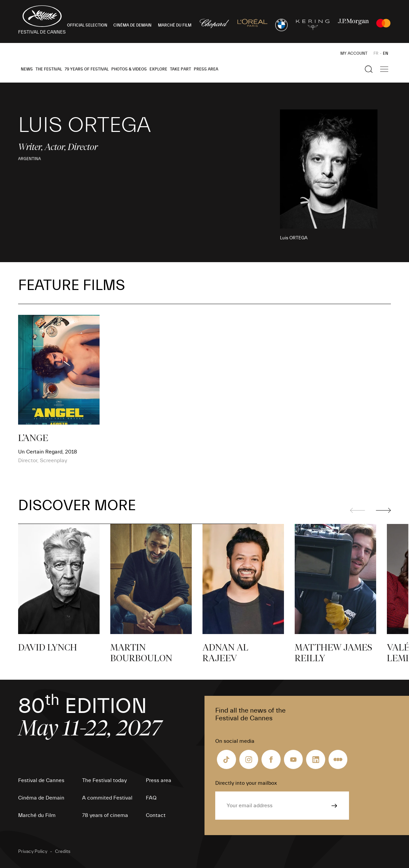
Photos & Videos (129, 69)
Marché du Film (37, 815)
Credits (63, 852)
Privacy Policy (33, 852)
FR (376, 53)
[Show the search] (369, 69)
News (27, 69)
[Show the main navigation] (384, 69)
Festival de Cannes (41, 780)
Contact (156, 815)
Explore (158, 69)
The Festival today (104, 780)
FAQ (151, 798)
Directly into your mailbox (246, 783)
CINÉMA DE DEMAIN (132, 25)
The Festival (49, 69)
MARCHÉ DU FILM (175, 25)
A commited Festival (107, 798)
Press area (206, 69)
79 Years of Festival (87, 69)
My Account (354, 53)
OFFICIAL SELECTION (87, 25)
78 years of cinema (105, 815)
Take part (181, 69)
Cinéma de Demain (41, 798)
